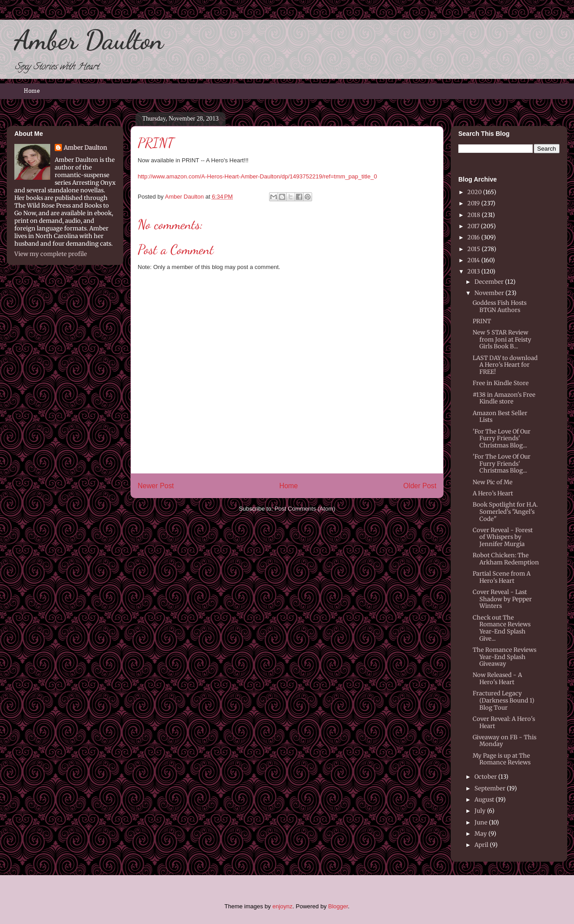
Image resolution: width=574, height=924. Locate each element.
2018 (474, 215)
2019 (474, 203)
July (480, 811)
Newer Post (156, 486)
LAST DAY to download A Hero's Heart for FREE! (505, 365)
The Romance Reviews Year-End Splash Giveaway (504, 657)
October (486, 777)
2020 (474, 192)
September (490, 788)
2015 (474, 249)
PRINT (482, 321)
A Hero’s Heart (493, 493)
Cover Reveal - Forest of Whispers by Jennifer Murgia (503, 537)
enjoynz (282, 906)
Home (32, 91)
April (481, 845)
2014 (474, 260)
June (481, 822)
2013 (474, 271)
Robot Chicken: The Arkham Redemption (506, 559)
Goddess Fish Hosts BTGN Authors (500, 306)
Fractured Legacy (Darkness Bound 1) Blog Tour (504, 700)
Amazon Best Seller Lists (500, 417)
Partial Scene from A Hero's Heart (502, 577)
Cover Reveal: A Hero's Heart (504, 722)
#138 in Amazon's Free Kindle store (504, 398)
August (484, 800)
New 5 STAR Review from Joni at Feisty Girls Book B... (502, 339)
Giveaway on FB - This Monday (504, 741)
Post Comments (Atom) (305, 509)
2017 (473, 226)
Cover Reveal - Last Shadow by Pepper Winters (502, 599)
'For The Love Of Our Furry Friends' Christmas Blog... (502, 438)
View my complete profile (51, 254)
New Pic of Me (493, 482)
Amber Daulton (89, 40)
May (481, 834)
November (489, 293)
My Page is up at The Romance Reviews (502, 759)
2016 (474, 237)
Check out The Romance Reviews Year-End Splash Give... (502, 628)
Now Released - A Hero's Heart (497, 679)
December (489, 282)
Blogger (338, 906)
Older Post (420, 486)
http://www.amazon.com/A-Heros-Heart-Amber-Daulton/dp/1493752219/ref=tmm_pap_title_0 (257, 176)
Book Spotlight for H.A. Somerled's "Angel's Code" (505, 512)
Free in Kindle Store (501, 383)
